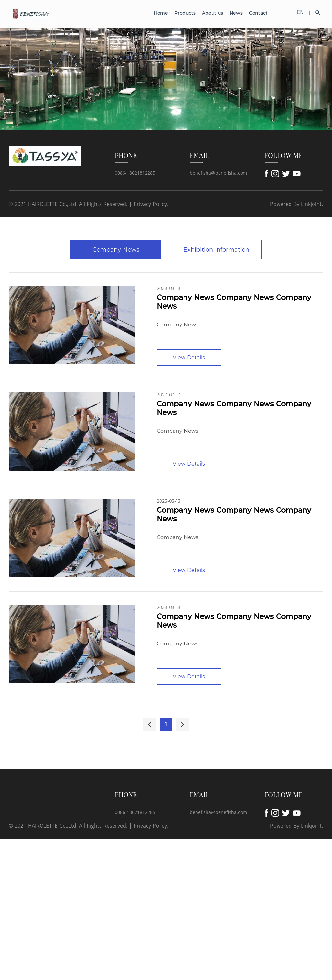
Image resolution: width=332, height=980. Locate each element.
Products (185, 13)
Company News (116, 250)
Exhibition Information (216, 250)
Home (161, 13)
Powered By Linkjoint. (296, 204)
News (236, 13)
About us (213, 13)
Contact (258, 13)
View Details (189, 357)
